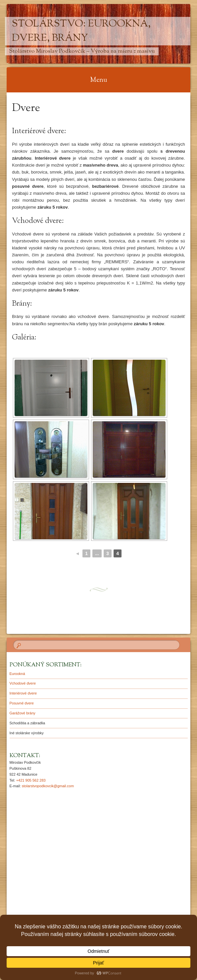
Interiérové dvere (23, 693)
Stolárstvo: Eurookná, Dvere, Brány (81, 31)
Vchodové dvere (23, 683)
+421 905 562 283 (31, 780)
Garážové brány (23, 713)
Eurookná (17, 674)
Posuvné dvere (22, 703)
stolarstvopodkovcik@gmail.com (48, 786)
